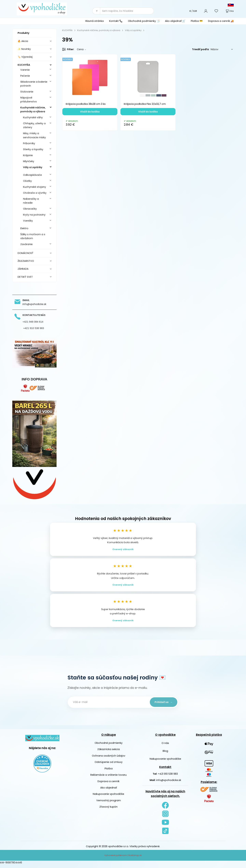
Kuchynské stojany (35, 187)
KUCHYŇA (24, 65)
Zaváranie (26, 244)
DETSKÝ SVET (25, 277)
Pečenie (25, 76)
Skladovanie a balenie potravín (34, 84)
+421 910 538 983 (168, 777)
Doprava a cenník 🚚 (221, 21)
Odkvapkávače (32, 175)
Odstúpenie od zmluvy (109, 765)
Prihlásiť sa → (162, 705)
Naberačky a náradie (31, 201)
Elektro (24, 228)
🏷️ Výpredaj (25, 57)
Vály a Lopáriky (33, 167)
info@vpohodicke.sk (169, 784)
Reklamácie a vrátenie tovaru (108, 778)
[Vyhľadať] (96, 11)
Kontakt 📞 (116, 21)
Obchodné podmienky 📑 (144, 21)
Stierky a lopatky (33, 149)
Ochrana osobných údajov (109, 759)
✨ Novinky (24, 49)
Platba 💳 (197, 21)
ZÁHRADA (23, 269)
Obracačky (30, 209)
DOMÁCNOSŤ (25, 253)
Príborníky (29, 143)
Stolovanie (27, 92)
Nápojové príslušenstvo (29, 100)
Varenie (25, 70)
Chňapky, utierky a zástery (34, 125)
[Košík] (229, 11)
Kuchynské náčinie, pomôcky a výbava (33, 109)
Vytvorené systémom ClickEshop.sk (123, 859)
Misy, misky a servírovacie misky (34, 135)
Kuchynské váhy (33, 117)
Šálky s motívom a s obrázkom (33, 236)
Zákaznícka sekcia (109, 753)
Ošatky (27, 181)
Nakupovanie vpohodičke (108, 797)
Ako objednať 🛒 (175, 21)
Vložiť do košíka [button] (90, 112)
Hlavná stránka (94, 21)
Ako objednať (109, 791)
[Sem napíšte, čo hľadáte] (127, 11)
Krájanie (28, 155)
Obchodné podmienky (109, 746)
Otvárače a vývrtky (35, 193)
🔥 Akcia (23, 41)
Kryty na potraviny (34, 215)
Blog (165, 754)
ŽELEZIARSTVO (26, 261)
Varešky (28, 221)
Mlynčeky (29, 161)
